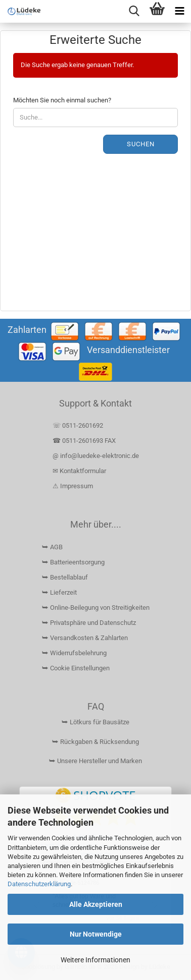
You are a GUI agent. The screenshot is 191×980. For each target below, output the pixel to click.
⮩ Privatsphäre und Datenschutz (89, 623)
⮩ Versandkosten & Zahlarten (85, 638)
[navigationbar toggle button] (180, 11)
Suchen (141, 144)
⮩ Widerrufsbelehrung (74, 653)
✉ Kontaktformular (79, 471)
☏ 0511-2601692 (78, 425)
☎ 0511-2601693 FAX (85, 441)
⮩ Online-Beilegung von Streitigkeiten (96, 608)
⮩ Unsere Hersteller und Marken (96, 761)
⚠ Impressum (73, 486)
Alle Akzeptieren (96, 904)
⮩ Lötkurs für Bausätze (96, 722)
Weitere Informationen (96, 960)
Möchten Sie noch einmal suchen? (62, 100)
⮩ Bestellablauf (65, 577)
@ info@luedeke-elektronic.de (96, 456)
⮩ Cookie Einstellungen (76, 668)
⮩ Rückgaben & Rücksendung (96, 742)
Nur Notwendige (96, 934)
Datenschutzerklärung (39, 884)
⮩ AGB (52, 547)
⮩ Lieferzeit (59, 592)
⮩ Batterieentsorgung (73, 562)
